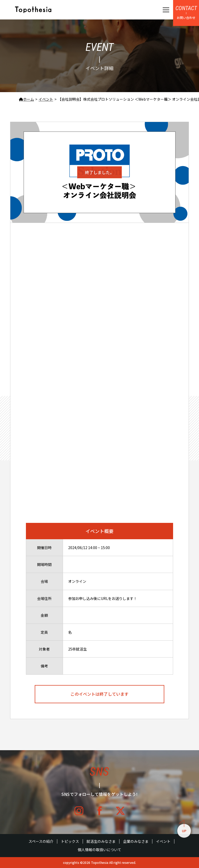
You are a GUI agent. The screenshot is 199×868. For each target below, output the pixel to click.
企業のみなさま (136, 841)
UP (183, 828)
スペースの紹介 (41, 841)
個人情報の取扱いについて (99, 850)
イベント (163, 841)
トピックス (70, 841)
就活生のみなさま (101, 841)
